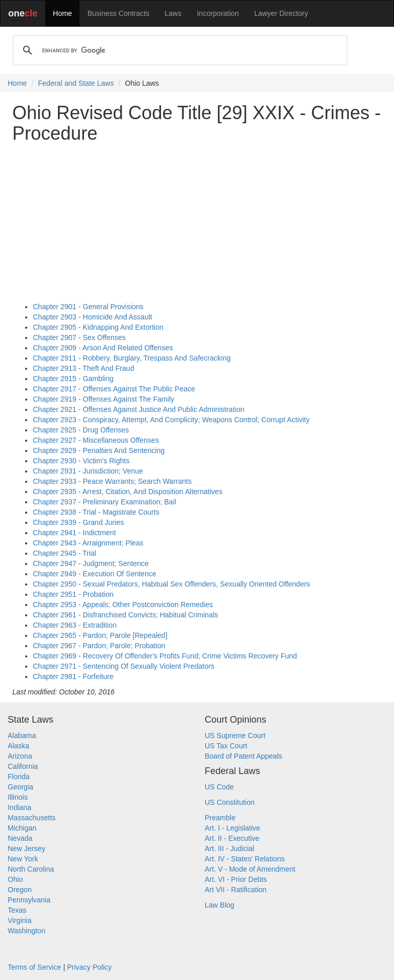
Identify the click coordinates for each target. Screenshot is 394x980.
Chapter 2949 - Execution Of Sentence (94, 574)
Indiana (19, 807)
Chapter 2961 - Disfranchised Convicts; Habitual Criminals (125, 615)
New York (23, 859)
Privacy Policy (90, 967)
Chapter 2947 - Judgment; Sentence (91, 563)
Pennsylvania (29, 900)
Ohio (15, 879)
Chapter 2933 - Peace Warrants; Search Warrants (112, 481)
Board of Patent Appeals (243, 756)
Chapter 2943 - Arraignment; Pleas (88, 543)
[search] (179, 50)
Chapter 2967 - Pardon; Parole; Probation (99, 646)
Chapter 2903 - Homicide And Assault (93, 317)
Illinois (18, 797)
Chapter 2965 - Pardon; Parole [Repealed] (100, 635)
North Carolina (31, 869)
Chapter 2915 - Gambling (73, 379)
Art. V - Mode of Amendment (250, 869)
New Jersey (26, 849)
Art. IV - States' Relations (245, 859)
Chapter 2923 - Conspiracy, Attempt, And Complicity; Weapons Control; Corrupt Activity (171, 420)
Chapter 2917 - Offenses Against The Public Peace (114, 389)
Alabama (22, 736)
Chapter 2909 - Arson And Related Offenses (103, 348)
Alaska (18, 746)
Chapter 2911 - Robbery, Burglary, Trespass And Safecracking (132, 358)
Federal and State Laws (76, 83)
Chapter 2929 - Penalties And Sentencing (99, 450)
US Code (219, 787)
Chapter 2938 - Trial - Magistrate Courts (96, 512)
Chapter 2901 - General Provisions (88, 307)
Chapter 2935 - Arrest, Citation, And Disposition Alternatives (128, 492)
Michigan (22, 828)
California (23, 766)
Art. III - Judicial (229, 849)
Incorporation (218, 13)
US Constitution (230, 802)
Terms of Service (34, 967)
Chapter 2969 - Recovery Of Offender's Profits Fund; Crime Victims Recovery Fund (165, 656)
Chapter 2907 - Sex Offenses (79, 337)
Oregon (20, 890)
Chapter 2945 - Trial (65, 553)
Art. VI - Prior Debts (236, 879)
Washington (26, 931)
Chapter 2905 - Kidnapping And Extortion (98, 327)
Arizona (20, 756)
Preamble (220, 818)
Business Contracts (118, 13)
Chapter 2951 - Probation (73, 594)
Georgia (21, 787)
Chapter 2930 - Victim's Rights (81, 461)
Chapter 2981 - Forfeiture (73, 676)
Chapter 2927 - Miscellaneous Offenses (96, 440)
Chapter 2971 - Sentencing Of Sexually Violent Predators (124, 666)
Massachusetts (32, 818)
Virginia (19, 920)
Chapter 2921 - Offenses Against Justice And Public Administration (139, 409)
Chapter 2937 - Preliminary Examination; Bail (104, 502)
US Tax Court (226, 746)
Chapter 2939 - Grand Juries (78, 522)
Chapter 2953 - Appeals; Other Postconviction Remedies (123, 605)
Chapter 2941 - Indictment (74, 533)
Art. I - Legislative (232, 828)
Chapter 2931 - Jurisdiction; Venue (88, 471)
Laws (173, 13)
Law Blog (220, 905)
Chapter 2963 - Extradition (75, 625)
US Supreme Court (235, 736)
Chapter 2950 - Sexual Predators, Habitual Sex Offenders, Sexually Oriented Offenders (171, 584)
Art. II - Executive (232, 838)
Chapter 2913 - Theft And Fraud (83, 368)
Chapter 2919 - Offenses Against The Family (104, 399)
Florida (19, 777)
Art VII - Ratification (236, 890)
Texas (17, 910)
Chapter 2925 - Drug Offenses (81, 430)
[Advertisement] (197, 222)
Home (62, 13)
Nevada (20, 838)
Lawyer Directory (281, 13)
